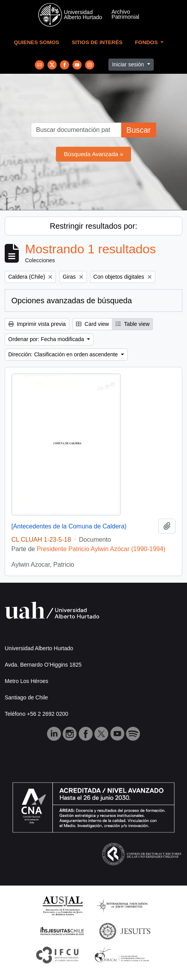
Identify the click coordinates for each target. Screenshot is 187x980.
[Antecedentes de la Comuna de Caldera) (69, 526)
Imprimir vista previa (37, 324)
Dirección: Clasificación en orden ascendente (64, 354)
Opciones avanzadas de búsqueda (72, 301)
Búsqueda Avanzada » (93, 154)
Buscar (138, 130)
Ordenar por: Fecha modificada (47, 339)
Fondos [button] (147, 42)
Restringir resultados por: (93, 226)
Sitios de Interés (97, 42)
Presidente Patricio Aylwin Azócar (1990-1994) (101, 549)
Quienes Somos (37, 42)
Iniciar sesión (129, 64)
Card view (92, 324)
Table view (132, 324)
